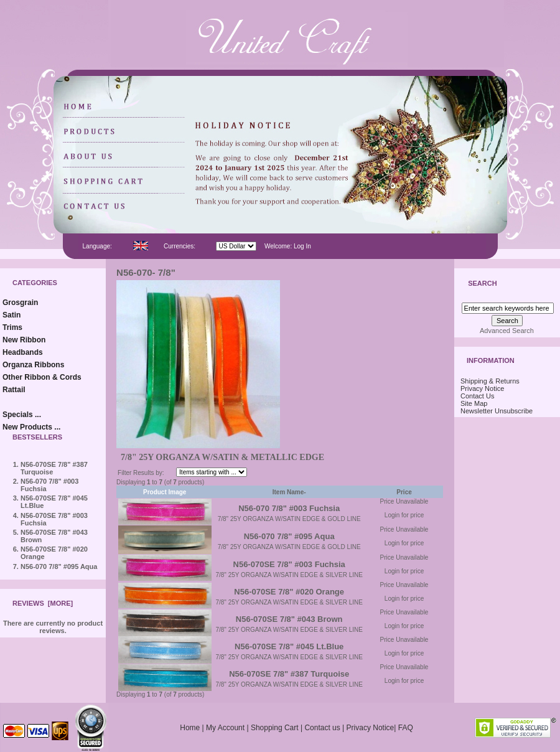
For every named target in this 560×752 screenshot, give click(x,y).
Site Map (474, 403)
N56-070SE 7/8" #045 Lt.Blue (289, 646)
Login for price (404, 515)
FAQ (406, 728)
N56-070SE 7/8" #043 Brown (289, 619)
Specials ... (22, 415)
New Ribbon (24, 340)
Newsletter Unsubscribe (497, 411)
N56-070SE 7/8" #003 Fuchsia (289, 564)
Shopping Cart (275, 728)
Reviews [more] (43, 603)
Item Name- (289, 492)
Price (404, 492)
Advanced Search (507, 331)
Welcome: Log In (288, 246)
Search (482, 284)
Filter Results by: (141, 473)
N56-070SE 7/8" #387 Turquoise (289, 674)
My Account (225, 728)
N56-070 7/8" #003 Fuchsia (289, 508)
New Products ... (31, 427)
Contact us (322, 728)
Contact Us (477, 396)
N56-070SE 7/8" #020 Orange (289, 592)
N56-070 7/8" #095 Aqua (59, 566)
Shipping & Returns (490, 381)
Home (190, 728)
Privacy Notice (482, 388)
